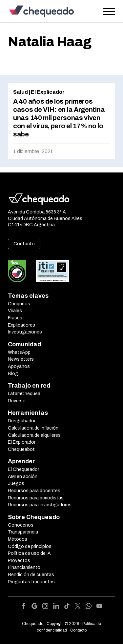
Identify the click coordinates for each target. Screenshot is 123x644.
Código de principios (30, 546)
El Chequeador (23, 469)
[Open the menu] (109, 11)
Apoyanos (19, 366)
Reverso (17, 401)
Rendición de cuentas (31, 575)
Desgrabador (22, 421)
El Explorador (22, 442)
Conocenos (21, 525)
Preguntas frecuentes (31, 582)
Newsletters (21, 359)
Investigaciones (25, 332)
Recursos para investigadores (40, 505)
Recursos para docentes (34, 491)
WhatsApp (19, 352)
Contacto (24, 244)
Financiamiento (24, 567)
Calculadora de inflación (33, 428)
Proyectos (19, 561)
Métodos (18, 539)
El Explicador (48, 92)
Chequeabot (21, 449)
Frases (15, 318)
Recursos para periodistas (36, 498)
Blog (13, 374)
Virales (15, 311)
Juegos (16, 483)
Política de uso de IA (29, 553)
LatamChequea (24, 394)
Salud (20, 92)
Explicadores (21, 325)
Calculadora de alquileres (34, 435)
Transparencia (23, 532)
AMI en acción (23, 477)
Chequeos (19, 304)
